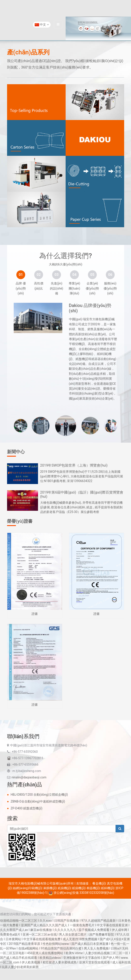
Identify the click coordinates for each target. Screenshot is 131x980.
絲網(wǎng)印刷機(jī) (27, 888)
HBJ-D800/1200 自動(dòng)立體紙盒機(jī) (39, 795)
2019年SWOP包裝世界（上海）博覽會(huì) (74, 465)
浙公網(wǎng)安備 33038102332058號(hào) (81, 893)
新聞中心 (16, 452)
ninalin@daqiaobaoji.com (29, 777)
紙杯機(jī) (107, 888)
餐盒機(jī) (99, 883)
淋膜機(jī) (49, 888)
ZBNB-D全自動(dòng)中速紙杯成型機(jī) (38, 801)
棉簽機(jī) (93, 888)
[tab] (21, 275)
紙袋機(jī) (64, 888)
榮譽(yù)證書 (20, 521)
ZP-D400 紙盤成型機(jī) (27, 808)
